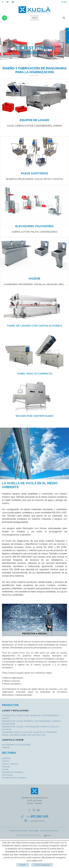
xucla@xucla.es (37, 821)
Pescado (6, 767)
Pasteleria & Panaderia (13, 772)
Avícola (5, 769)
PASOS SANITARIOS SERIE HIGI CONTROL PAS (24, 735)
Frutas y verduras (10, 764)
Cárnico (6, 761)
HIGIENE (6, 747)
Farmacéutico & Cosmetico (14, 778)
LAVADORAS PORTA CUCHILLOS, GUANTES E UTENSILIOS (29, 732)
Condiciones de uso (49, 831)
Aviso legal (34, 831)
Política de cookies (18, 831)
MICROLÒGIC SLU (34, 835)
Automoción (7, 775)
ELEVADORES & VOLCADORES (16, 745)
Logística (6, 758)
